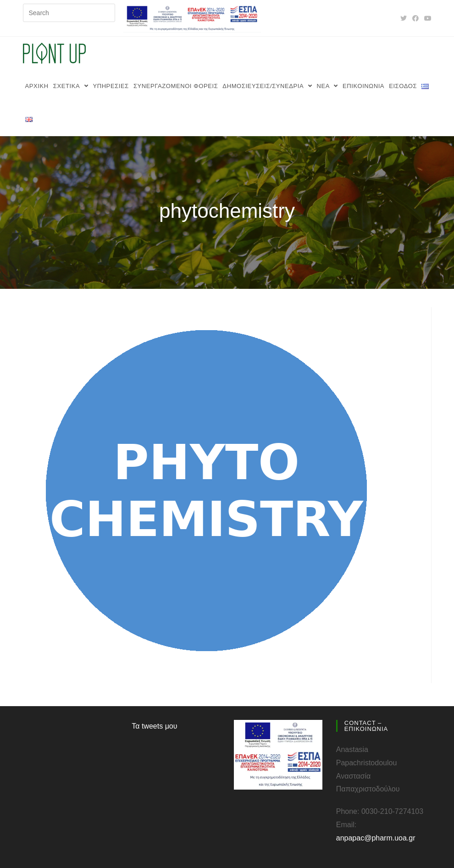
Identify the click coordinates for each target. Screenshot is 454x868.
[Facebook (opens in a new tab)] (415, 18)
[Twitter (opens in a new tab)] (404, 18)
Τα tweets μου (154, 726)
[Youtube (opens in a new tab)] (426, 18)
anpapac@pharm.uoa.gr (376, 838)
